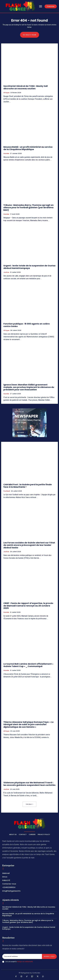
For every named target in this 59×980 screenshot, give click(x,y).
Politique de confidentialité (25, 962)
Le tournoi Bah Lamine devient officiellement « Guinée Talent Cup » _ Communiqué (28, 665)
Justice (6, 272)
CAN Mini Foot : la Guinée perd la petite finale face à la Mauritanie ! (28, 486)
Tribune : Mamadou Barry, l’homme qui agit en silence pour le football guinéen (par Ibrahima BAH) (28, 208)
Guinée (6, 154)
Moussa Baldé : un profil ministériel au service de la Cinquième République (28, 148)
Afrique (6, 93)
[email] (22, 956)
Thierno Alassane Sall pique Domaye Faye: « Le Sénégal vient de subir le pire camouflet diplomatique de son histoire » (28, 724)
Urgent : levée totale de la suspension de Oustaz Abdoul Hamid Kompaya (29, 267)
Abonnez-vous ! (49, 956)
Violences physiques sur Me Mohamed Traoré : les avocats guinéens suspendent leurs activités (29, 784)
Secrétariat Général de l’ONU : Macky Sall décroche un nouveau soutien (26, 87)
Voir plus (29, 804)
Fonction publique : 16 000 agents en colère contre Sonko (27, 325)
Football (7, 491)
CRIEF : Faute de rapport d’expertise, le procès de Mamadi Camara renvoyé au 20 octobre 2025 (28, 606)
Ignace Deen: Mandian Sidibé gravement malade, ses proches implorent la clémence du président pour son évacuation (29, 387)
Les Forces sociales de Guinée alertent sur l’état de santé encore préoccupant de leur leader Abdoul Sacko (29, 545)
